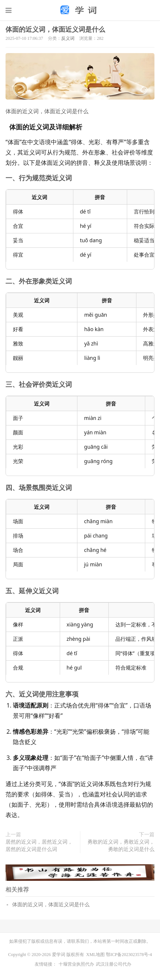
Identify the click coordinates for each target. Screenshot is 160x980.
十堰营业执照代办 (76, 964)
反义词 (68, 38)
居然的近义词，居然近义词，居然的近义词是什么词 (39, 846)
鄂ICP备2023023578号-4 (129, 955)
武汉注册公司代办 (114, 964)
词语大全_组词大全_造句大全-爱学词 (80, 10)
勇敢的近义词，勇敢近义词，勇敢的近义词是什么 (121, 846)
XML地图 (96, 955)
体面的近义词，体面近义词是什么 (55, 29)
